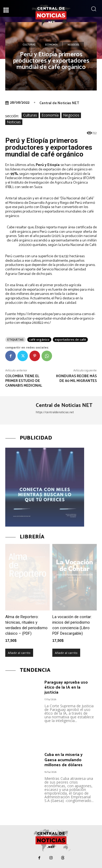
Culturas (29, 45)
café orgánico (39, 339)
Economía (51, 45)
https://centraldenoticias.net (55, 412)
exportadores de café (70, 339)
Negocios (73, 45)
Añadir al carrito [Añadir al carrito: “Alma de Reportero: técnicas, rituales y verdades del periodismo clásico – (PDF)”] (19, 653)
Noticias (14, 122)
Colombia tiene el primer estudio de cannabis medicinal (24, 381)
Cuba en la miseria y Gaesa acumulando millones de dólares (63, 760)
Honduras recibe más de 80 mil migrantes (76, 379)
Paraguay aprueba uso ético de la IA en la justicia (66, 687)
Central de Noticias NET (59, 103)
